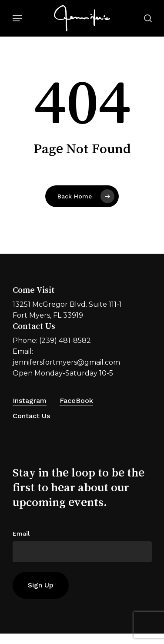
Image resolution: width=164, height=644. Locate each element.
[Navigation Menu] (17, 18)
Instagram (30, 401)
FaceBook (76, 401)
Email (21, 533)
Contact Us (31, 416)
